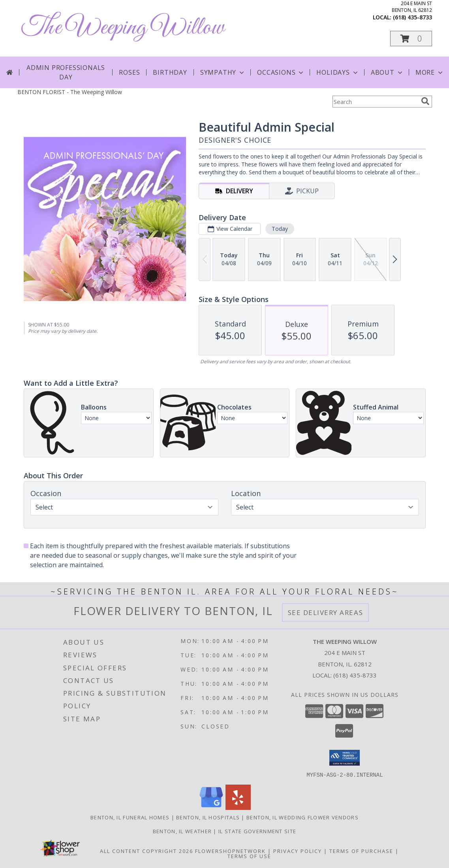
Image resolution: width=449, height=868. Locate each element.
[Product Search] (375, 102)
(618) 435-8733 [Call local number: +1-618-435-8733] (412, 17)
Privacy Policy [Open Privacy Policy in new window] (298, 851)
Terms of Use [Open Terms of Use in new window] (249, 856)
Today (279, 229)
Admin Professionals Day (66, 72)
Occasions (281, 72)
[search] (425, 101)
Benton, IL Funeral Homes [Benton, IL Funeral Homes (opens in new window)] (130, 817)
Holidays (338, 72)
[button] (411, 39)
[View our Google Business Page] (211, 807)
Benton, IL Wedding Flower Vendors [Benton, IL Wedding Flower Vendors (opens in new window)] (302, 817)
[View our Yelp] (238, 807)
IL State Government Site (257, 831)
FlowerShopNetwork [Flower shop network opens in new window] (230, 851)
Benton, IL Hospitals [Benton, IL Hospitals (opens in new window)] (208, 817)
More (430, 72)
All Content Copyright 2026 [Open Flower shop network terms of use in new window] (147, 851)
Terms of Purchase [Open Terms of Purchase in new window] (361, 851)
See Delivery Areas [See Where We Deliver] (326, 612)
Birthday (170, 72)
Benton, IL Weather (182, 831)
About (387, 72)
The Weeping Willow (123, 28)
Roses (129, 72)
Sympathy (223, 72)
